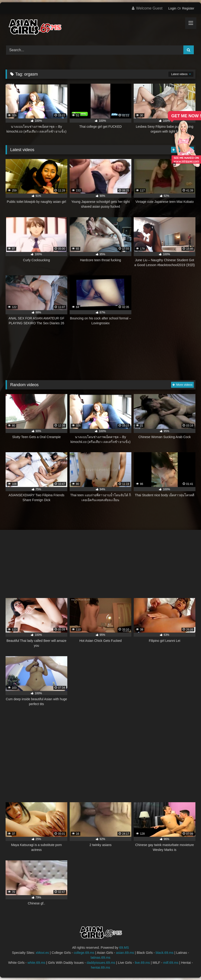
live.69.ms (142, 963)
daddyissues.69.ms (101, 963)
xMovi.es (42, 953)
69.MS (124, 948)
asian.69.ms (125, 953)
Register (188, 8)
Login (172, 8)
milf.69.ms (171, 963)
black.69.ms (165, 953)
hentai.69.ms (100, 967)
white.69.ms (36, 963)
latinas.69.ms (101, 958)
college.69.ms (84, 953)
